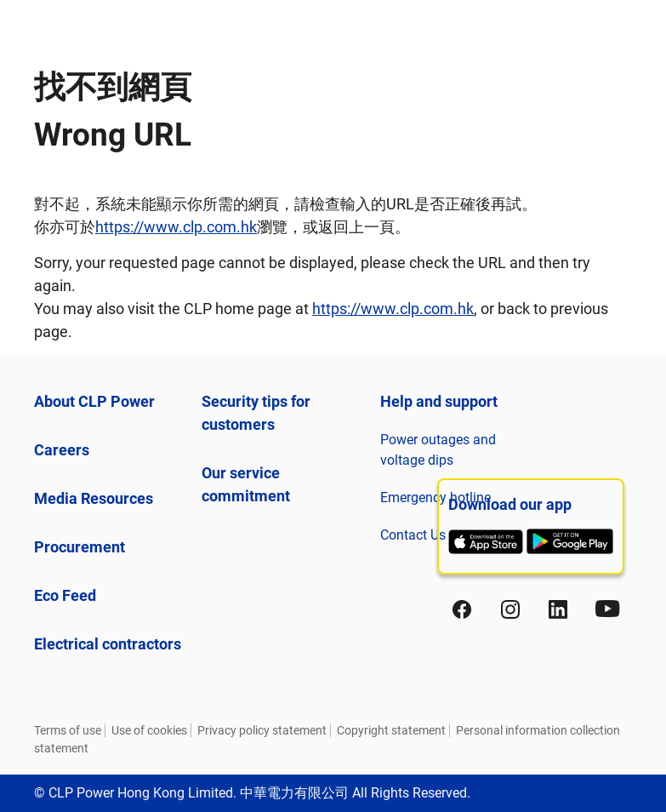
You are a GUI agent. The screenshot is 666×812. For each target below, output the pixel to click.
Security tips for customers (256, 413)
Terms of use (68, 730)
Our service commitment (246, 484)
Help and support (439, 401)
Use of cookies (149, 730)
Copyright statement (391, 730)
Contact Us (413, 535)
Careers (62, 450)
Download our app (510, 504)
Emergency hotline (435, 497)
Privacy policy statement (262, 730)
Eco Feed (65, 595)
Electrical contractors (108, 644)
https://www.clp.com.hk (176, 227)
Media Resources (94, 498)
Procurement (80, 547)
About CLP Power (94, 401)
